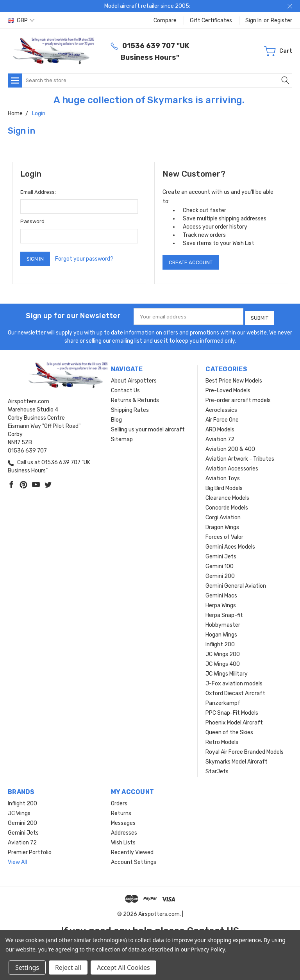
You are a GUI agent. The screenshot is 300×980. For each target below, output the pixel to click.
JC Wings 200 (223, 652)
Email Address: (38, 192)
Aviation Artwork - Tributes (240, 457)
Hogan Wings (221, 633)
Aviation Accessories (232, 467)
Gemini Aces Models (230, 545)
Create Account (191, 262)
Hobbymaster (223, 623)
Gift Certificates (211, 21)
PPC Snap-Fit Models (232, 711)
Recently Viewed (132, 850)
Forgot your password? (84, 259)
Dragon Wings (222, 525)
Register (281, 21)
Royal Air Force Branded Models (245, 750)
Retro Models (222, 740)
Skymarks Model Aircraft (237, 760)
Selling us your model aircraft (148, 428)
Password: (33, 221)
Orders (119, 802)
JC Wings (19, 811)
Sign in (254, 21)
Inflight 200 (220, 643)
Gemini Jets (221, 555)
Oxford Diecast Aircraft (235, 691)
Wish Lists (123, 841)
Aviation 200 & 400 (230, 447)
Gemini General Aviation (236, 584)
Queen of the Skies (229, 731)
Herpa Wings (221, 604)
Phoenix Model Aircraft (234, 721)
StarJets (217, 770)
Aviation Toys (223, 477)
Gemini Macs (221, 594)
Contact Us (125, 389)
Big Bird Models (224, 486)
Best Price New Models (234, 379)
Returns (121, 811)
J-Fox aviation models (234, 682)
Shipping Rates (130, 408)
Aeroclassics (221, 408)
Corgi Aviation (223, 516)
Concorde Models (227, 506)
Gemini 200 (220, 574)
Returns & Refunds (135, 398)
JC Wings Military (227, 672)
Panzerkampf (223, 701)
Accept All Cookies (123, 967)
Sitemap (122, 437)
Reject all (68, 967)
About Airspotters (134, 379)
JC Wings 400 (223, 662)
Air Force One (222, 418)
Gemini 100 (220, 564)
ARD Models (220, 428)
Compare (165, 21)
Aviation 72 (220, 437)
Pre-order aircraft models (238, 398)
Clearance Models (227, 496)
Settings (27, 967)
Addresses (124, 831)
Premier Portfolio (30, 850)
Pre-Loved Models (228, 389)
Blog (116, 418)
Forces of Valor (224, 535)
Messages (123, 821)
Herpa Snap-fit (224, 613)
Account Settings (134, 860)
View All (17, 860)
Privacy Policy (208, 949)
